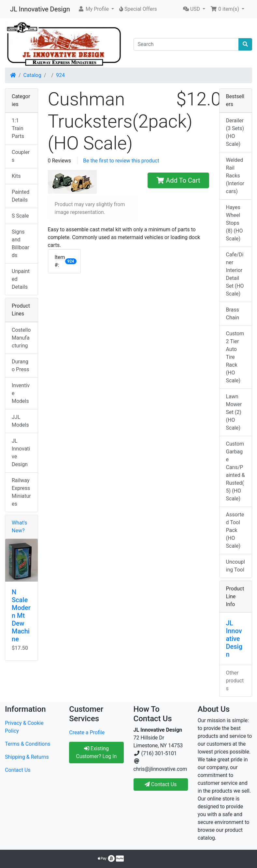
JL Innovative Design (40, 9)
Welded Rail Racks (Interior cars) (235, 176)
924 (60, 75)
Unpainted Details (21, 279)
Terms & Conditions (28, 744)
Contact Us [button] (161, 784)
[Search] (186, 44)
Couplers (21, 156)
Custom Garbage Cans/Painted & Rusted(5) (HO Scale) (236, 471)
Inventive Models (21, 393)
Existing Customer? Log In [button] (96, 752)
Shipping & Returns (27, 757)
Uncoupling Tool (236, 566)
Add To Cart (178, 180)
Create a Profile (87, 732)
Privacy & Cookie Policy (24, 727)
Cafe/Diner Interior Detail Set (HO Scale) (235, 274)
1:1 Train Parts (18, 128)
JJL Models (20, 421)
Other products (235, 681)
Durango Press (20, 365)
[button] (96, 9)
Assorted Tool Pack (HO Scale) (235, 530)
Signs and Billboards (21, 244)
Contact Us (18, 770)
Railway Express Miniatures (21, 492)
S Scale (20, 216)
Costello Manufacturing (21, 338)
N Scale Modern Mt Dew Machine (21, 616)
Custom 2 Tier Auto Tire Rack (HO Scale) (235, 357)
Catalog (32, 75)
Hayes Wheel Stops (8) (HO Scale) (235, 223)
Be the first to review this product (121, 161)
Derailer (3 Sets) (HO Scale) (235, 132)
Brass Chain (233, 314)
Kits (16, 176)
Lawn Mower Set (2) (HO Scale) (234, 412)
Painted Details (21, 196)
